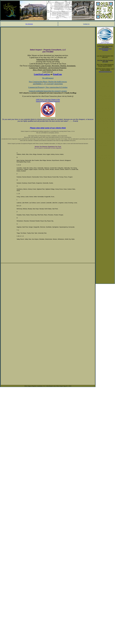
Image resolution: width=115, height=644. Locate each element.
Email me (58, 74)
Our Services (29, 24)
